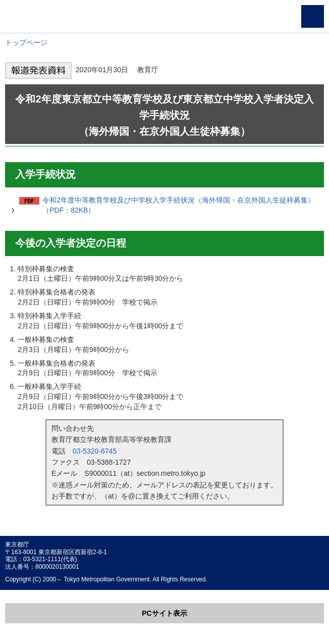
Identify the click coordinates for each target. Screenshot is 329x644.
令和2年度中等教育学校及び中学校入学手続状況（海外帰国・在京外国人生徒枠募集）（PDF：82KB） (179, 205)
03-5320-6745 (95, 451)
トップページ (26, 42)
